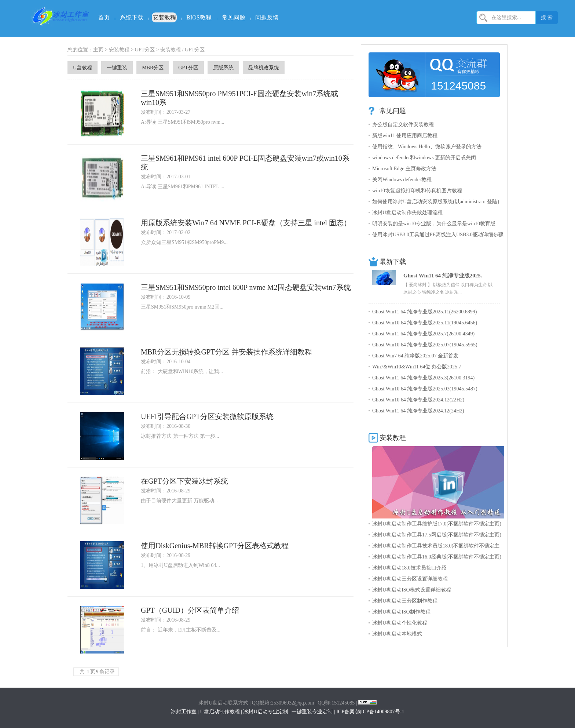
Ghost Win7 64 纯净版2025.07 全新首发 (415, 356)
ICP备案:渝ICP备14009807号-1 (370, 712)
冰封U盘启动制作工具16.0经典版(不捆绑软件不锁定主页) (437, 557)
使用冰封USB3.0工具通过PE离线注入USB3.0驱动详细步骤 (438, 235)
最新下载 (393, 262)
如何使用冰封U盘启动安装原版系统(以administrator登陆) (436, 202)
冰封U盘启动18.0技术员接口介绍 (409, 568)
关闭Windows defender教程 (402, 180)
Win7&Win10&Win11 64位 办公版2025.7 (417, 367)
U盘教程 (83, 68)
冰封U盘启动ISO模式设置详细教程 (412, 590)
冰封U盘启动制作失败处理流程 (407, 213)
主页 (98, 50)
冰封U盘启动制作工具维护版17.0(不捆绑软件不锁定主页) (437, 524)
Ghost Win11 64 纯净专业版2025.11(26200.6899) (425, 312)
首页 (104, 17)
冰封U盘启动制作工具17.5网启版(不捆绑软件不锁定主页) (437, 535)
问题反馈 (267, 17)
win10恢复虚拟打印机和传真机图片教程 (417, 191)
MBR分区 (153, 68)
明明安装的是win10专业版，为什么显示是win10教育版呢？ (434, 225)
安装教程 (164, 17)
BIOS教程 (199, 17)
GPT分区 (145, 50)
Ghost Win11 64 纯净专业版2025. (443, 276)
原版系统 (223, 68)
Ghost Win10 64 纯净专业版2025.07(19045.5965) (425, 345)
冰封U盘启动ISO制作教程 (401, 612)
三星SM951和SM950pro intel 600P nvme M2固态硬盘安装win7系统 (246, 287)
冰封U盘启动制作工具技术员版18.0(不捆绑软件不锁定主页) (436, 547)
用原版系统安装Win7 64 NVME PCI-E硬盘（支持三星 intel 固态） (246, 223)
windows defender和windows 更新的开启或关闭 (424, 158)
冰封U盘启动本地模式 (397, 634)
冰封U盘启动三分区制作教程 (405, 601)
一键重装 (117, 68)
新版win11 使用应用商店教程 (405, 136)
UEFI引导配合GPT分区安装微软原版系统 (207, 416)
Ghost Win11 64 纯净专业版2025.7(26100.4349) (423, 334)
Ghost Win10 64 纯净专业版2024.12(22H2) (418, 400)
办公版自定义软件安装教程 (403, 125)
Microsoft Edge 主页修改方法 (404, 169)
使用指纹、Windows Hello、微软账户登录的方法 (427, 147)
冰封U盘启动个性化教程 (400, 623)
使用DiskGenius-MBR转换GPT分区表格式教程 (215, 546)
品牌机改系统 (264, 68)
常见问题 (234, 17)
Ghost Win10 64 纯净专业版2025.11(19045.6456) (425, 323)
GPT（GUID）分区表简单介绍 (190, 610)
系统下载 (132, 17)
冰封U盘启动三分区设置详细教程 (410, 579)
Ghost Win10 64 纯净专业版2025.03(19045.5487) (425, 389)
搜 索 (547, 17)
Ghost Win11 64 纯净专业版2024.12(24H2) (418, 411)
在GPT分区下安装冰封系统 (184, 481)
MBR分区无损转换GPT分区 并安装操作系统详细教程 (226, 352)
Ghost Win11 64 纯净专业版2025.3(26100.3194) (423, 378)
